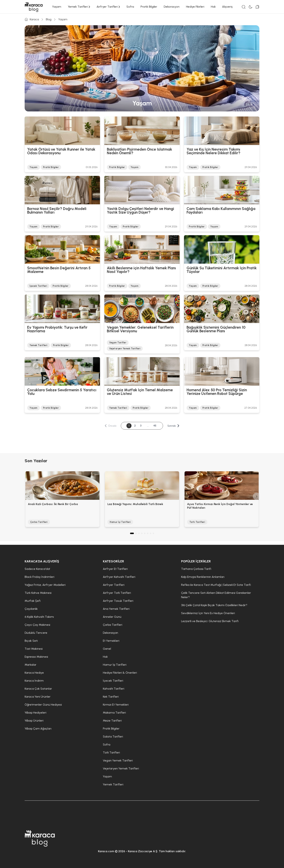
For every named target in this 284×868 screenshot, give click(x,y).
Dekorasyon (172, 7)
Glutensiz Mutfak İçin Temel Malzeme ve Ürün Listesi (140, 392)
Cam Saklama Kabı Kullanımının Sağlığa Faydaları (221, 211)
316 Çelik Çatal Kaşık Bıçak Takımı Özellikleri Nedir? (214, 605)
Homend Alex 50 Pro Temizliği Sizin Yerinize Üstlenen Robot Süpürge (217, 392)
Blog (49, 19)
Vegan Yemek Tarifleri (118, 760)
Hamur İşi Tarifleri (120, 522)
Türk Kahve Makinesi (38, 593)
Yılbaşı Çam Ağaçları (38, 729)
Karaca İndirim (34, 681)
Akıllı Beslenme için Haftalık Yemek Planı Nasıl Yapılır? (141, 270)
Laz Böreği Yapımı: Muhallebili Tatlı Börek (135, 504)
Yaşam (57, 7)
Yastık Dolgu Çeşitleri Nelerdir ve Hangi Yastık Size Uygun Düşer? (140, 211)
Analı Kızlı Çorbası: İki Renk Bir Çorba (53, 504)
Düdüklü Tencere (36, 633)
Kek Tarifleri (111, 697)
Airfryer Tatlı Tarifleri (117, 593)
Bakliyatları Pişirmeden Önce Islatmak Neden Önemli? (139, 151)
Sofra (130, 7)
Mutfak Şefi (33, 601)
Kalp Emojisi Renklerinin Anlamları (203, 577)
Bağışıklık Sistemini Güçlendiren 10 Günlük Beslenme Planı (216, 329)
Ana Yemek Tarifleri (116, 609)
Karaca (32, 19)
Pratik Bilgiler (149, 7)
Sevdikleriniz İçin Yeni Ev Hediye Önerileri (208, 613)
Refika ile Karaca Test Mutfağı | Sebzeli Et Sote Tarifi (216, 585)
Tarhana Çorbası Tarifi (196, 569)
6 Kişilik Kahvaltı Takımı (39, 617)
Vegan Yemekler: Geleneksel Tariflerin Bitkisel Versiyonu (140, 329)
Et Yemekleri (111, 641)
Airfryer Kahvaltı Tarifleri (119, 577)
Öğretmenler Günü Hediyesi (43, 705)
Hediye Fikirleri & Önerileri (120, 673)
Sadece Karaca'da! (37, 569)
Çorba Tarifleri (39, 522)
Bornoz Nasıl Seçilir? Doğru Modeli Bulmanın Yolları (57, 211)
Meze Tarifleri (112, 721)
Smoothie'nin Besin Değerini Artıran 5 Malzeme (59, 270)
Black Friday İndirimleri (39, 577)
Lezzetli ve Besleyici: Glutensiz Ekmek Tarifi (210, 621)
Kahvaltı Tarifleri (114, 689)
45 (155, 426)
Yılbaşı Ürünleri (34, 721)
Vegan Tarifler (118, 343)
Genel (107, 649)
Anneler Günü (112, 617)
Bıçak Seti (31, 641)
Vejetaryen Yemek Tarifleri (125, 349)
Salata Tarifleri (113, 737)
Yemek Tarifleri (79, 7)
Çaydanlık (31, 609)
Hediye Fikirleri (195, 7)
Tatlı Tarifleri (197, 522)
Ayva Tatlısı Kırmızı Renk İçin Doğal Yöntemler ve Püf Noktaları (220, 506)
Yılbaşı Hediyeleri (35, 713)
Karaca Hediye (34, 673)
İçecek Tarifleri (38, 286)
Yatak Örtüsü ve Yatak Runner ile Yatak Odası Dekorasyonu (61, 151)
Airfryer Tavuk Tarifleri (118, 601)
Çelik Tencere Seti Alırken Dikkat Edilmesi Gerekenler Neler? (216, 595)
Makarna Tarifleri (114, 713)
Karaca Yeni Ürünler (38, 697)
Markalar (31, 665)
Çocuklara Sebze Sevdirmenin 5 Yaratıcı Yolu (62, 392)
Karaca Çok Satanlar (38, 689)
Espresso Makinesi (36, 657)
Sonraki (174, 426)
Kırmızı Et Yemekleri (116, 705)
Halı (213, 7)
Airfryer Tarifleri (108, 7)
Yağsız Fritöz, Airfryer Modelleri (45, 585)
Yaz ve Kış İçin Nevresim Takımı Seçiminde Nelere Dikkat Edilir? (213, 151)
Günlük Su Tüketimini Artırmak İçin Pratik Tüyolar (222, 270)
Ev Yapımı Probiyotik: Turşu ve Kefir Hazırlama (57, 329)
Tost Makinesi (34, 649)
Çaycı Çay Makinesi (37, 625)
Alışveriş (227, 7)
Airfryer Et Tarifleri (115, 569)
